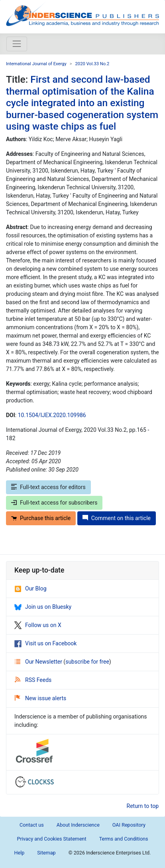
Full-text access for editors (48, 487)
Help (20, 853)
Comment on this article (117, 518)
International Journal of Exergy (36, 64)
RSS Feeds (33, 680)
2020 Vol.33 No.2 (92, 64)
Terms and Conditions (124, 839)
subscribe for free (87, 662)
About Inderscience (78, 825)
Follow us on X (38, 625)
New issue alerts (40, 698)
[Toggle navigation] (17, 44)
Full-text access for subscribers (54, 503)
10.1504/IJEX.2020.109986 (52, 415)
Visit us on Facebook (45, 643)
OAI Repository (129, 825)
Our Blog (30, 588)
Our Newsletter (39, 662)
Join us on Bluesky (43, 607)
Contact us (32, 825)
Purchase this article (41, 518)
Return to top (143, 806)
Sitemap (46, 853)
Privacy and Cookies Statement (51, 839)
